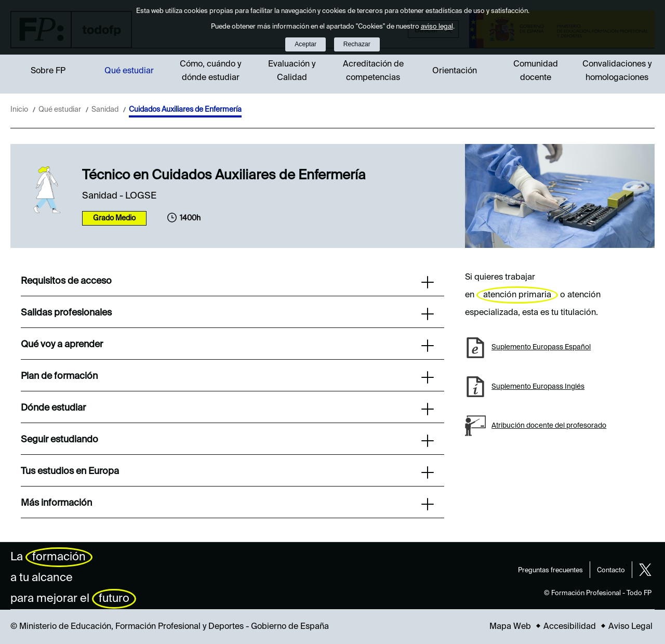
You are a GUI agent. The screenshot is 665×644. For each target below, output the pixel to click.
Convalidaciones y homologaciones (617, 71)
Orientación (455, 71)
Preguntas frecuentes (550, 570)
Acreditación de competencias (373, 71)
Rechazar (357, 44)
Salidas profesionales (227, 314)
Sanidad (105, 110)
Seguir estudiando (227, 441)
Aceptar (305, 44)
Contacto (611, 570)
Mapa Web (510, 627)
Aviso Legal (630, 627)
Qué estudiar (129, 71)
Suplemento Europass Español (541, 347)
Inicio (19, 110)
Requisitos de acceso (227, 282)
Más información (227, 504)
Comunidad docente (536, 71)
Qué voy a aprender (227, 346)
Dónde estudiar (227, 409)
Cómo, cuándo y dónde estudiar (210, 71)
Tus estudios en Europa (227, 472)
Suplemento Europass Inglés (538, 387)
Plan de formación (227, 377)
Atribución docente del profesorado (549, 426)
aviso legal (437, 27)
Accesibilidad (570, 627)
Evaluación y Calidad (292, 71)
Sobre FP (48, 71)
